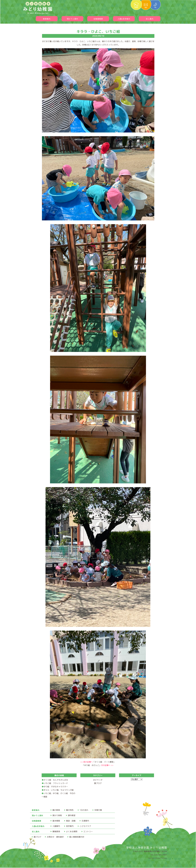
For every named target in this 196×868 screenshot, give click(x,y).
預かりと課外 (72, 19)
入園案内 (56, 826)
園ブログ (98, 783)
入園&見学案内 (124, 19)
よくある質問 (72, 832)
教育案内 (47, 19)
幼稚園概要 (98, 19)
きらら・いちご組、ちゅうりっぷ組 (59, 790)
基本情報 (56, 821)
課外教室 (72, 815)
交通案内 (85, 821)
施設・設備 (71, 821)
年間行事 (98, 810)
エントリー (88, 832)
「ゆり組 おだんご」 (98, 765)
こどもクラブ (85, 826)
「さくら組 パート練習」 (98, 762)
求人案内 (150, 19)
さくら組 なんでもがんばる (56, 780)
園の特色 (70, 810)
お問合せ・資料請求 (55, 837)
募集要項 (56, 832)
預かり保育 (57, 815)
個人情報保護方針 (77, 837)
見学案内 (70, 826)
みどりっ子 (98, 780)
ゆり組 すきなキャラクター (56, 787)
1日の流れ (84, 810)
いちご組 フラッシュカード (56, 783)
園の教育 (56, 810)
